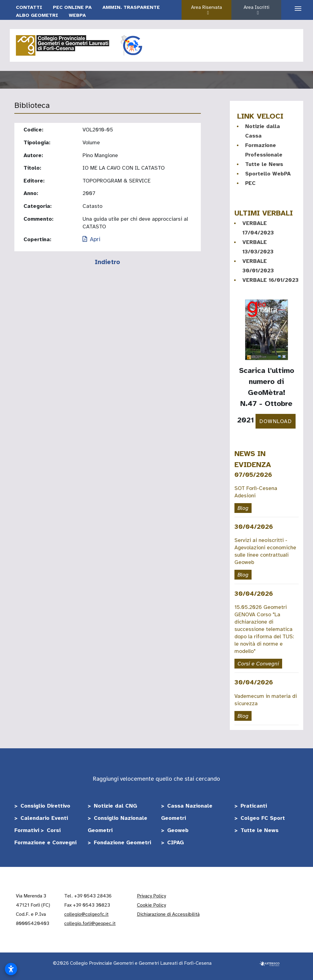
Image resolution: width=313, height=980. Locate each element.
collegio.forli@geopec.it (90, 923)
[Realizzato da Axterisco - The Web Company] (269, 963)
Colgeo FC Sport (263, 818)
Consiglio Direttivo (45, 806)
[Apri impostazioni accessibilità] (11, 969)
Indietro (107, 262)
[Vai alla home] (63, 45)
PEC (250, 183)
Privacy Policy (151, 896)
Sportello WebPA (268, 174)
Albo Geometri (37, 15)
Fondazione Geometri (122, 842)
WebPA (77, 15)
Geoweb (178, 830)
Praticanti (254, 806)
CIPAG (175, 842)
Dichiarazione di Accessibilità (168, 914)
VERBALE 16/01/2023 (271, 280)
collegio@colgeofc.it (86, 914)
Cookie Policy (151, 905)
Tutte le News (264, 164)
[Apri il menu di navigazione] (296, 9)
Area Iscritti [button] (258, 10)
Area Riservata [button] (208, 10)
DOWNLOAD (276, 421)
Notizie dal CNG (115, 806)
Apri (91, 239)
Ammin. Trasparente (131, 7)
